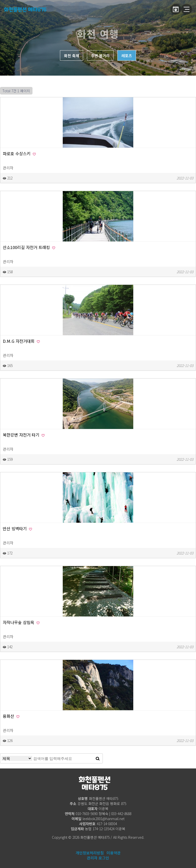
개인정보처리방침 (90, 853)
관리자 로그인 (98, 858)
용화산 (11, 716)
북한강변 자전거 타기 (24, 435)
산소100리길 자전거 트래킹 (29, 247)
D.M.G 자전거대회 (21, 341)
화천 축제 (72, 56)
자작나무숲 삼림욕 (21, 622)
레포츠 (127, 56)
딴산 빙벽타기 (17, 529)
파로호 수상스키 (19, 153)
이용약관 (114, 853)
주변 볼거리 (100, 56)
